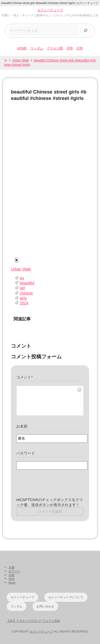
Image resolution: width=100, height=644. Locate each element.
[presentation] (57, 487)
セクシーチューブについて (66, 597)
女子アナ (14, 571)
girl (22, 288)
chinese (26, 293)
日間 (79, 48)
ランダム (37, 48)
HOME (22, 48)
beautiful (27, 283)
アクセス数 (55, 48)
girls (23, 298)
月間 (70, 48)
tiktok (12, 583)
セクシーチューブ (50, 10)
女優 (11, 567)
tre (22, 278)
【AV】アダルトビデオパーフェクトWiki (33, 621)
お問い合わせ (45, 606)
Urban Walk (21, 60)
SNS (12, 579)
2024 (24, 303)
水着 (11, 575)
